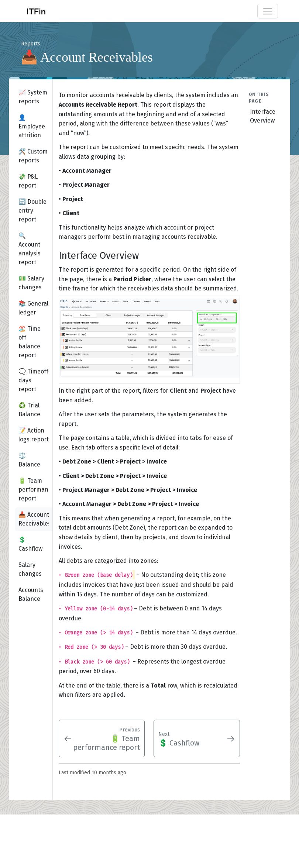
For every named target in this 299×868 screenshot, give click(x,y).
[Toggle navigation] (268, 11)
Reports (31, 44)
